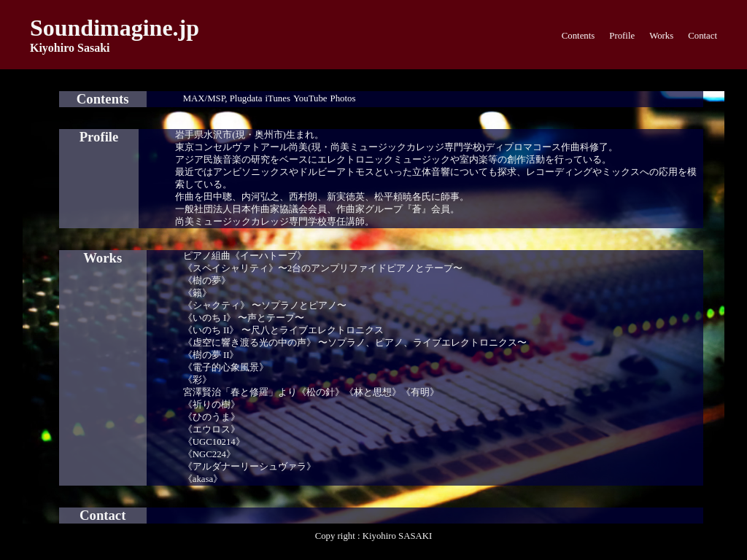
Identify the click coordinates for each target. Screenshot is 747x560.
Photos (343, 98)
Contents (578, 36)
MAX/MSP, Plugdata (223, 98)
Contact (703, 36)
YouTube (310, 98)
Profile (622, 36)
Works (661, 36)
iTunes (278, 98)
